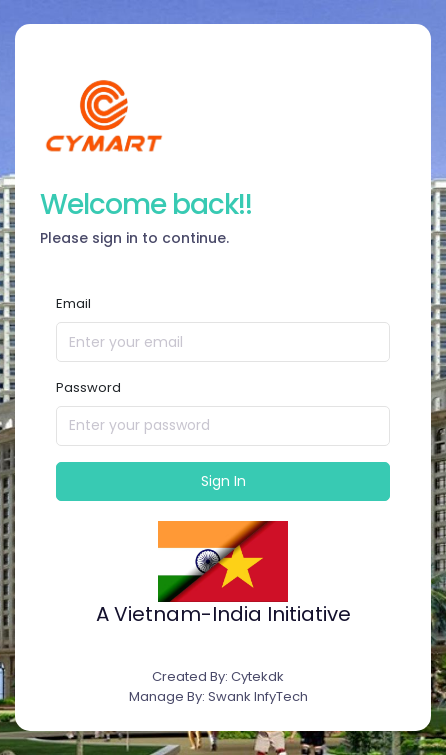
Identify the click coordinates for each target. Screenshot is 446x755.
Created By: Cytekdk (218, 676)
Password (88, 387)
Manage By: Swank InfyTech (218, 696)
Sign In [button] (223, 481)
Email (73, 303)
